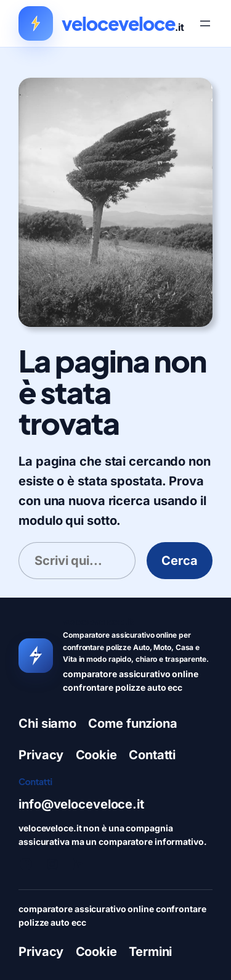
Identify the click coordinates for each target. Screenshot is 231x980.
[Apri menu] (205, 23)
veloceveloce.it (99, 621)
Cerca (180, 561)
